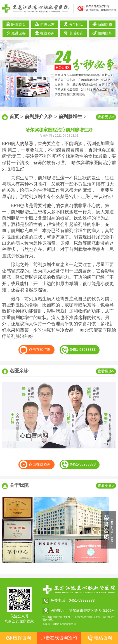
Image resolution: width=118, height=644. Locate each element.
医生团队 (74, 24)
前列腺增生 (70, 116)
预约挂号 (102, 33)
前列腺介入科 (39, 116)
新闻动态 (102, 24)
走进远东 (45, 24)
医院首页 (16, 24)
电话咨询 (74, 33)
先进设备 (16, 33)
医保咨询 (18, 638)
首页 (14, 116)
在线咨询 (45, 33)
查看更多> (106, 117)
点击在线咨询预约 (59, 638)
